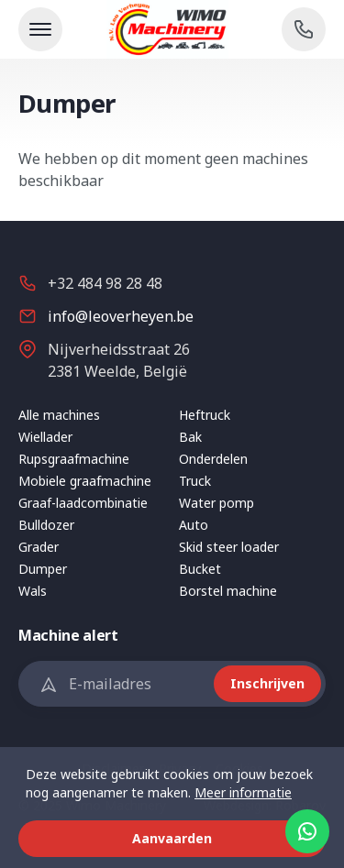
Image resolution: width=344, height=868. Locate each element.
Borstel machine (228, 591)
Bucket (200, 569)
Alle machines (59, 415)
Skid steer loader (229, 547)
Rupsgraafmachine (74, 459)
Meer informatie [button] (243, 792)
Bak (190, 437)
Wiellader (45, 437)
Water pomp (216, 503)
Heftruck (205, 415)
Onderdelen (213, 459)
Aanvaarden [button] (172, 838)
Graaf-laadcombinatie (83, 503)
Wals (33, 591)
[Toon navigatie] (40, 29)
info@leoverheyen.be (121, 316)
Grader (39, 547)
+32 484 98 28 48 (105, 283)
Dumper (43, 569)
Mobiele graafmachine (85, 481)
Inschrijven (267, 683)
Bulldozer (46, 525)
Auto (194, 525)
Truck (195, 481)
